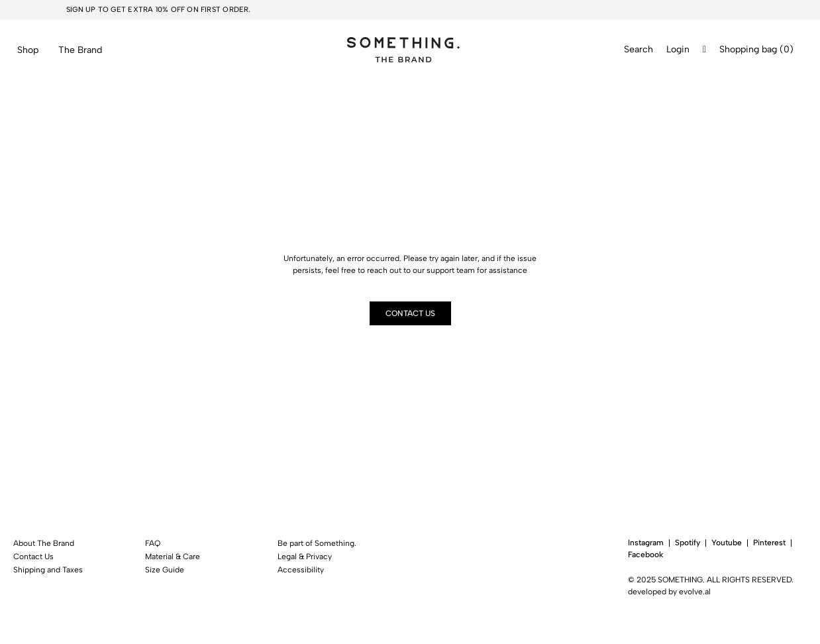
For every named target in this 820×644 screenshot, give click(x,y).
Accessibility (301, 570)
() (787, 50)
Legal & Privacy (305, 557)
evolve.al (695, 592)
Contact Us (33, 557)
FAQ (153, 543)
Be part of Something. (317, 543)
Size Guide (165, 570)
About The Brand (44, 543)
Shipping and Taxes (48, 570)
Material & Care (173, 557)
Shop (28, 50)
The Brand (80, 50)
